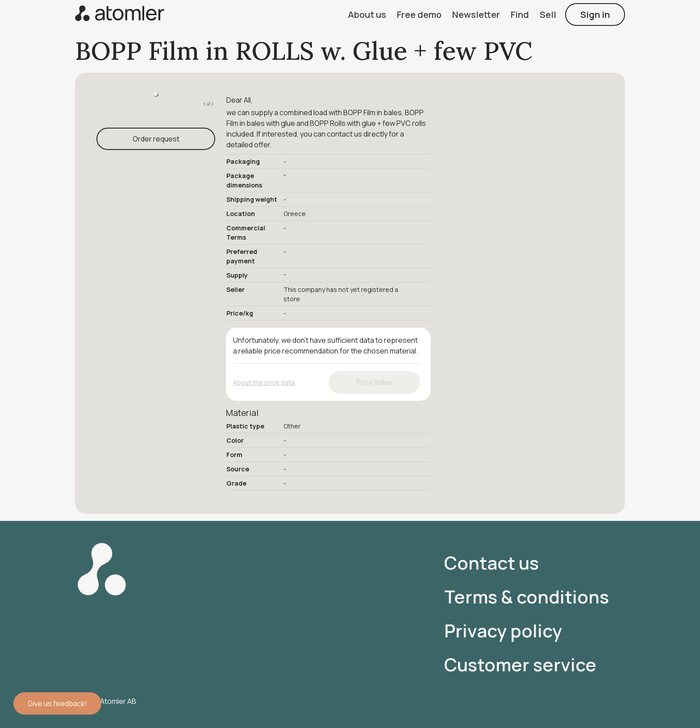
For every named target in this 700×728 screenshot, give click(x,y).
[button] (367, 15)
